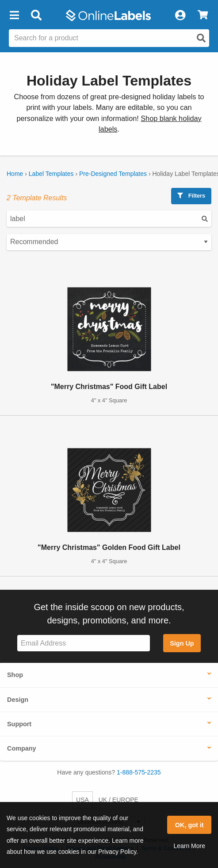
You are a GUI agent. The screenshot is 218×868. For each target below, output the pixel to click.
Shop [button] (15, 675)
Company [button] (22, 748)
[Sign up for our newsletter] (84, 643)
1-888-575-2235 (139, 772)
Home (15, 174)
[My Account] (180, 16)
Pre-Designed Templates (113, 174)
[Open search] (201, 38)
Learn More (189, 846)
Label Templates (51, 174)
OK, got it (189, 825)
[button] (14, 16)
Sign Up (182, 643)
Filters (191, 196)
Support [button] (19, 724)
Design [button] (18, 700)
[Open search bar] (36, 16)
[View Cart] (203, 16)
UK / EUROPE (119, 800)
